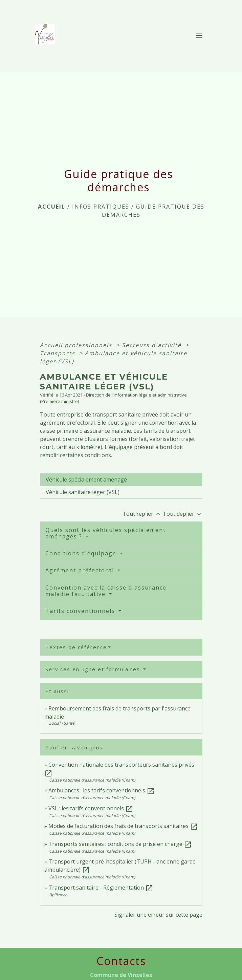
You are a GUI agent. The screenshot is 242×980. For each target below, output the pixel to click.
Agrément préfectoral (81, 570)
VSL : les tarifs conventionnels (91, 808)
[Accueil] (47, 36)
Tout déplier (183, 514)
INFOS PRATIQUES (101, 207)
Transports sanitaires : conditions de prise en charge (120, 844)
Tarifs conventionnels (81, 611)
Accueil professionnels (77, 345)
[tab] (121, 480)
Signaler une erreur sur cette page (158, 915)
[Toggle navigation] (199, 36)
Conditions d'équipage (82, 553)
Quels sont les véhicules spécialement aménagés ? (106, 533)
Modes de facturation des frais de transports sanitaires (123, 826)
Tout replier (143, 514)
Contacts (121, 961)
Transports (59, 353)
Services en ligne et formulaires (94, 669)
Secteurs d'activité (153, 345)
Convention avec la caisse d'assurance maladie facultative (106, 591)
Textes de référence (76, 647)
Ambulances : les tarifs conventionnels (102, 790)
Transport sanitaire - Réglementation (101, 888)
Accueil (52, 207)
